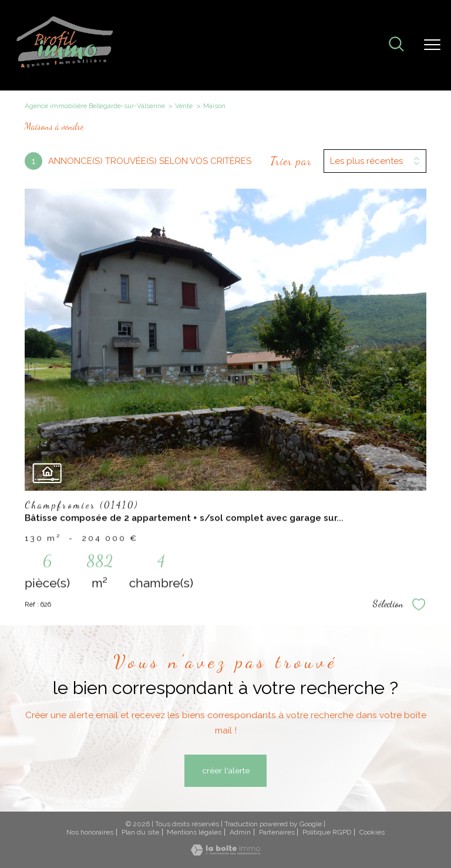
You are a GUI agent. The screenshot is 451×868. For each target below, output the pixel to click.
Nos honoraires (90, 832)
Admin (240, 832)
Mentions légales (194, 832)
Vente (184, 106)
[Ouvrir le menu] (432, 45)
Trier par (291, 161)
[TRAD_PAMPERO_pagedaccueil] (65, 67)
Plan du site (140, 832)
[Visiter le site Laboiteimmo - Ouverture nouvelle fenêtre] (225, 853)
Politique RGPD (327, 832)
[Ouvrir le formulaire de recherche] (396, 45)
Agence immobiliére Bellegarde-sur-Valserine (95, 106)
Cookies (372, 832)
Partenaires (277, 832)
